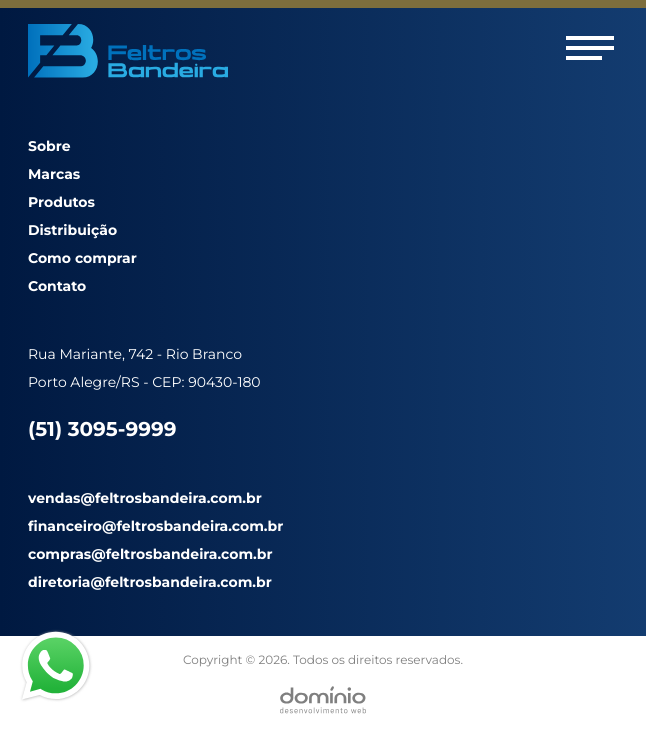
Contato (57, 286)
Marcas (54, 174)
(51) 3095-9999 (102, 430)
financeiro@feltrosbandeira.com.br (155, 526)
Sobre (49, 146)
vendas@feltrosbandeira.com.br (145, 498)
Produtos (61, 202)
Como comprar (82, 258)
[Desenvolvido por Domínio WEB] (323, 700)
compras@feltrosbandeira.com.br (150, 554)
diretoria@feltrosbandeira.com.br (150, 582)
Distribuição (72, 230)
